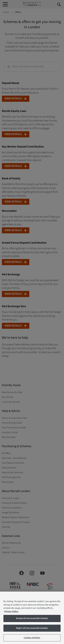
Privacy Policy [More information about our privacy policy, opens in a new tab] (11, 611)
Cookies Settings (32, 638)
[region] (32, 618)
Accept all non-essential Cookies (32, 618)
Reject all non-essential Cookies (32, 628)
